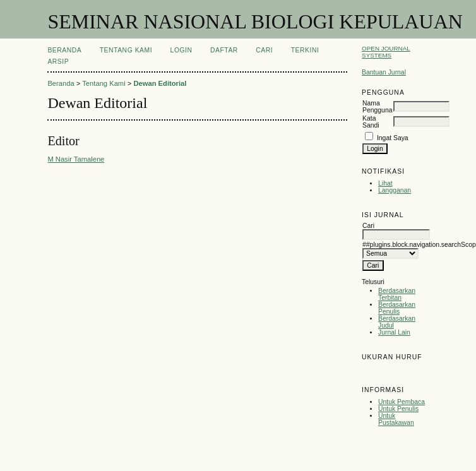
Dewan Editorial (160, 83)
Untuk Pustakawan (396, 419)
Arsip (58, 62)
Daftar (224, 50)
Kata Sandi (371, 122)
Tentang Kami (126, 50)
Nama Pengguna (377, 107)
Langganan (395, 190)
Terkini (305, 50)
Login (181, 50)
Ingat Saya (393, 138)
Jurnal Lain (394, 332)
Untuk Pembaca (402, 402)
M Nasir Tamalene (76, 159)
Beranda (64, 50)
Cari (264, 50)
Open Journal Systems (386, 52)
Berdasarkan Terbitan (397, 294)
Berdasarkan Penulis (397, 308)
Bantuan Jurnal (384, 72)
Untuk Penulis (398, 409)
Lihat (385, 183)
